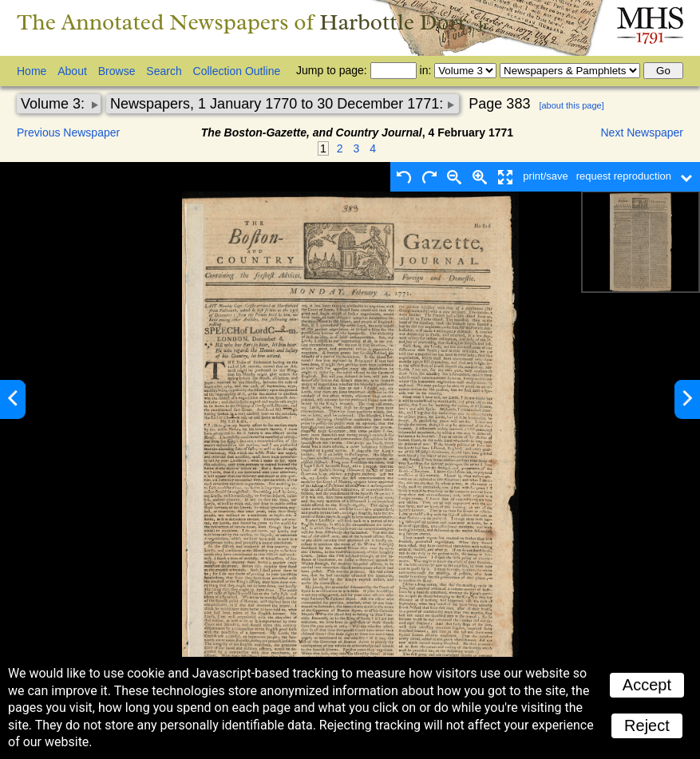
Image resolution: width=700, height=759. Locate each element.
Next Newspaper (643, 132)
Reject (647, 725)
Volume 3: (55, 104)
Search (164, 71)
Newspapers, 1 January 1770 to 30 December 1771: (279, 104)
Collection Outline (237, 71)
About (72, 71)
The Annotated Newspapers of (254, 22)
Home (32, 71)
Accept (647, 685)
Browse (117, 71)
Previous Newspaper (68, 132)
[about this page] (571, 105)
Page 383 (499, 104)
